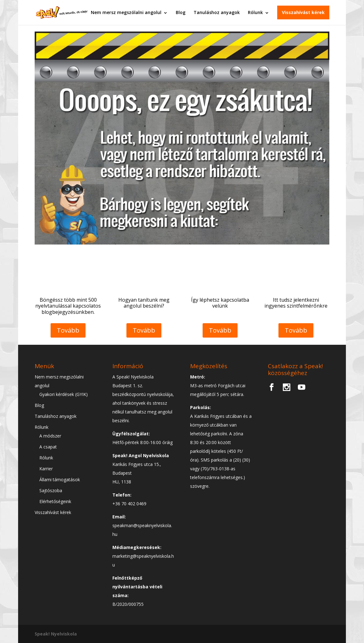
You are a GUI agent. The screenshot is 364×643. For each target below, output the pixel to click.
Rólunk (255, 12)
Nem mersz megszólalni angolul (126, 12)
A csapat (48, 447)
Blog (181, 12)
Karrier (46, 469)
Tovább (68, 330)
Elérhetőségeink (55, 501)
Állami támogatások (60, 480)
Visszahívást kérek (303, 12)
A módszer (50, 436)
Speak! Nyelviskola (56, 634)
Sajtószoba (51, 490)
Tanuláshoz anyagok (217, 12)
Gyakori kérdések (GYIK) (64, 394)
